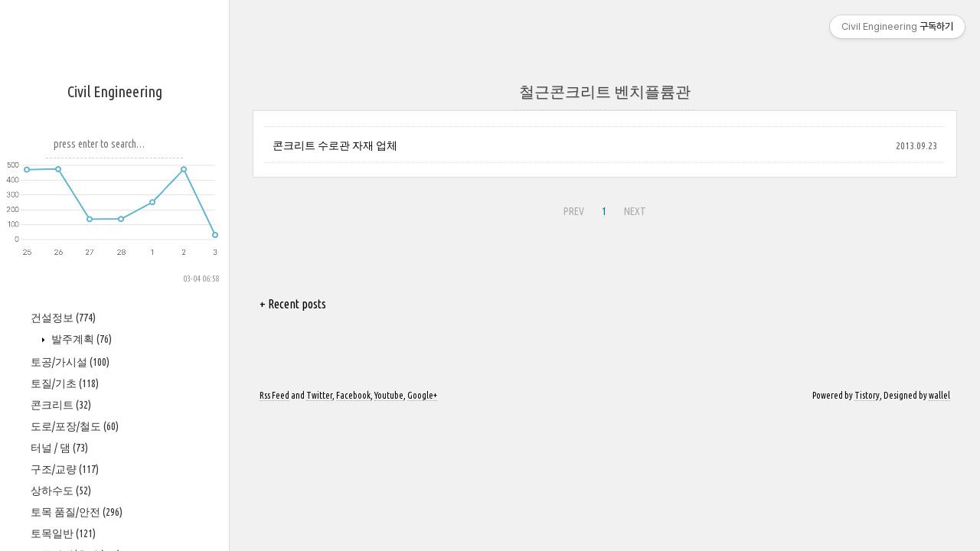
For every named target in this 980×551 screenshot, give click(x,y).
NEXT (635, 211)
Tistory (867, 395)
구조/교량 (65, 469)
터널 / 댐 (59, 448)
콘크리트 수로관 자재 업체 (335, 145)
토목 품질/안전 (77, 512)
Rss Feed (274, 395)
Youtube (389, 395)
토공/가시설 (70, 362)
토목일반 (63, 533)
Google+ (422, 395)
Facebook (353, 395)
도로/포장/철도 (75, 426)
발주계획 (80, 339)
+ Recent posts (293, 304)
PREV (574, 211)
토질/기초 (65, 383)
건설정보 (63, 318)
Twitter (319, 395)
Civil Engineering (115, 91)
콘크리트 (61, 405)
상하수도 (61, 491)
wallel (939, 395)
